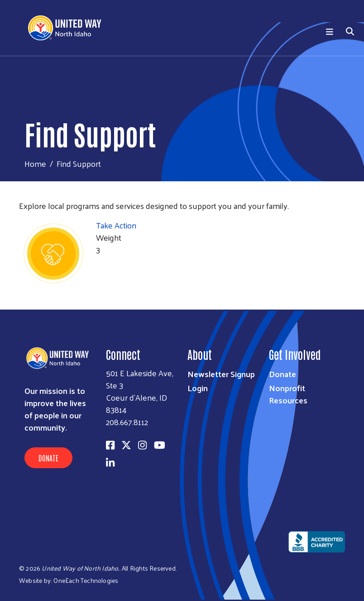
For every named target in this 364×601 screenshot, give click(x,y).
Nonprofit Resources (288, 394)
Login (198, 388)
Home (35, 163)
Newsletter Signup (221, 374)
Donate (48, 458)
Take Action (116, 225)
